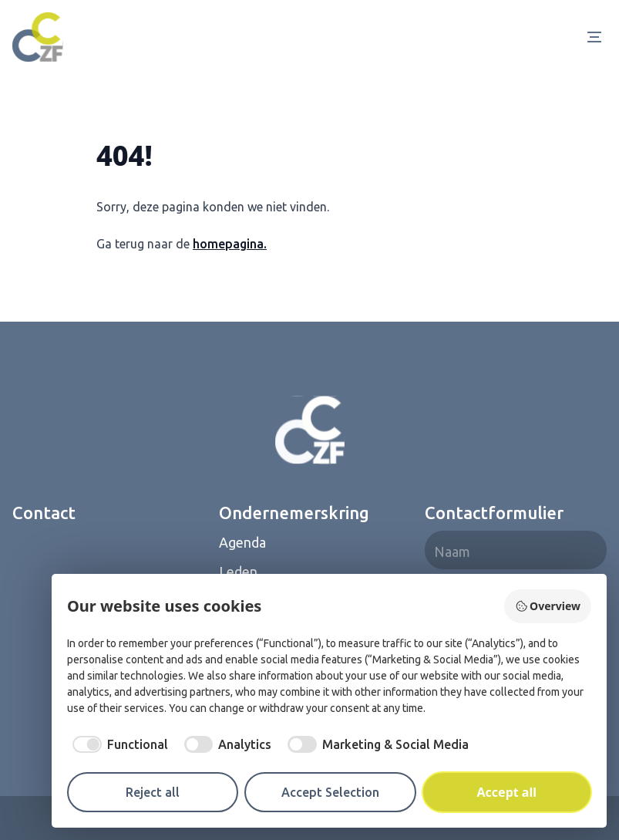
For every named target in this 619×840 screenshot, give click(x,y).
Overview (548, 606)
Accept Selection (330, 792)
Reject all (153, 792)
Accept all (507, 792)
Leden (238, 572)
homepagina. (230, 244)
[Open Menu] (597, 37)
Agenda (242, 542)
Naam (452, 552)
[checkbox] (118, 744)
